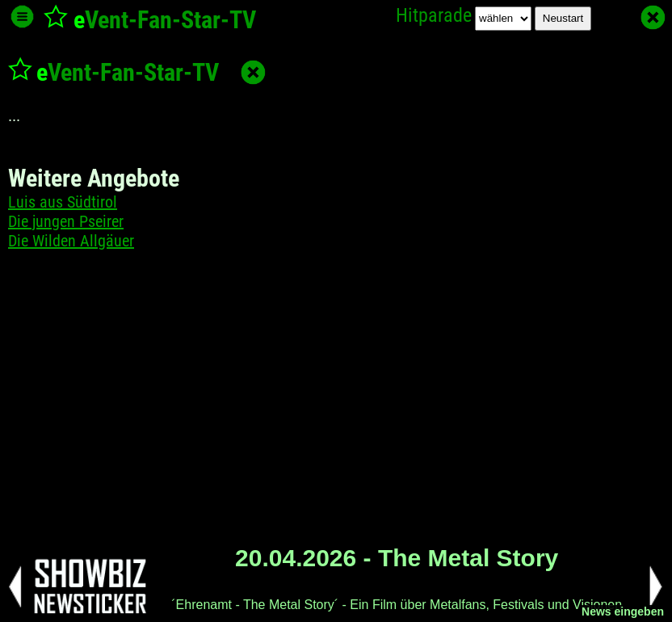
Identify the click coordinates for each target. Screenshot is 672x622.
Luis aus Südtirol (63, 202)
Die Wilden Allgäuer (71, 241)
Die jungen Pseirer (66, 221)
